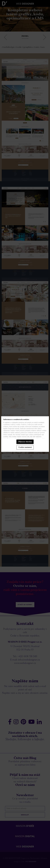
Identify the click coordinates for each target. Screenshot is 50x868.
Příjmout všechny (25, 442)
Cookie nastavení (25, 447)
